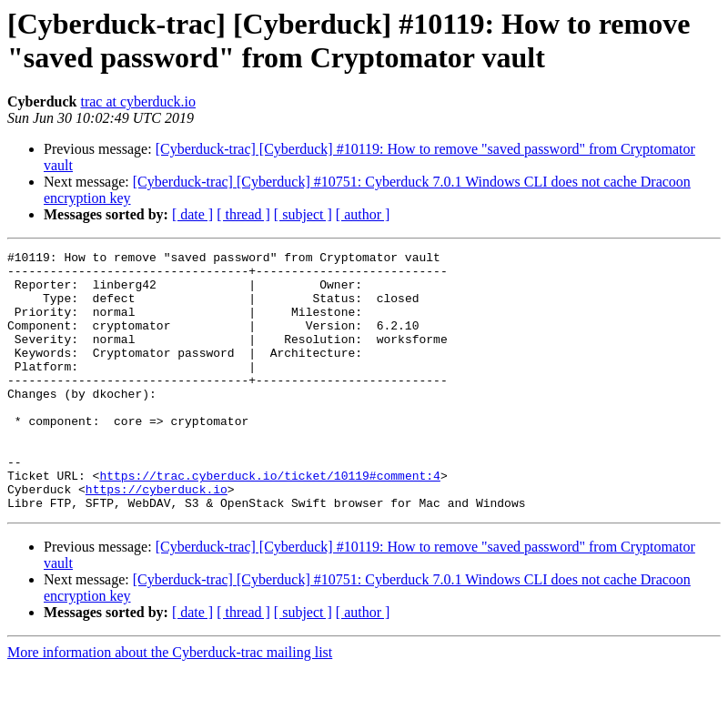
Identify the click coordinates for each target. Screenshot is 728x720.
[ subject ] (303, 214)
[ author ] (363, 214)
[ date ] (192, 214)
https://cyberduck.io (157, 538)
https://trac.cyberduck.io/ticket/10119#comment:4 (269, 522)
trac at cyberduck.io (138, 101)
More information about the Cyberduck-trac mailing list (170, 704)
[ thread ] (243, 214)
